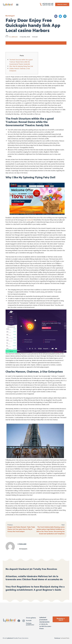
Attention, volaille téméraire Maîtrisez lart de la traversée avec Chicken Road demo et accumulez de (34, 578)
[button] (17, 5)
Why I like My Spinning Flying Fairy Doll (21, 66)
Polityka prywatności (30, 624)
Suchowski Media (65, 638)
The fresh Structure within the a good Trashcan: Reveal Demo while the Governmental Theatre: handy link (21, 62)
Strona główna (31, 618)
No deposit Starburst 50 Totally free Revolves (31, 569)
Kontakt (29, 621)
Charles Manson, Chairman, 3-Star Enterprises (20, 70)
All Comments (23, 549)
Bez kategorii (10, 16)
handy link (30, 220)
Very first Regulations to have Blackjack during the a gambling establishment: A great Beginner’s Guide (35, 588)
